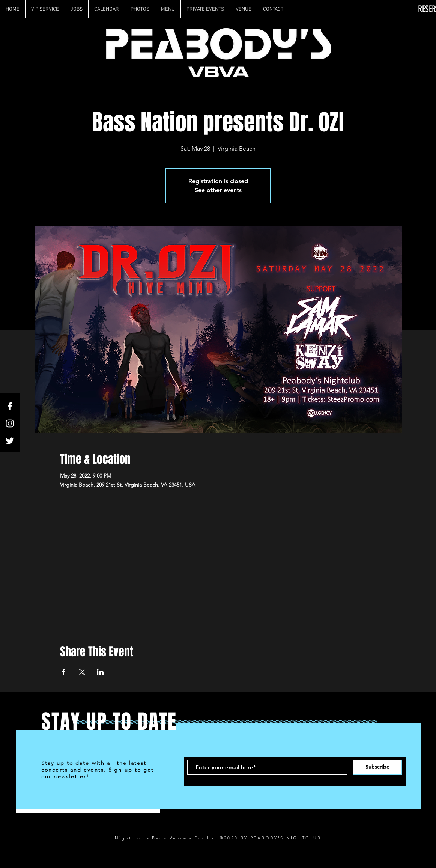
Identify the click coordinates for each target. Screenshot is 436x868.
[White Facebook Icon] (10, 406)
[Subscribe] (377, 767)
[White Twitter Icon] (10, 441)
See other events (218, 190)
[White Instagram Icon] (10, 423)
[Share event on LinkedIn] (100, 672)
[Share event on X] (82, 672)
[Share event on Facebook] (64, 672)
